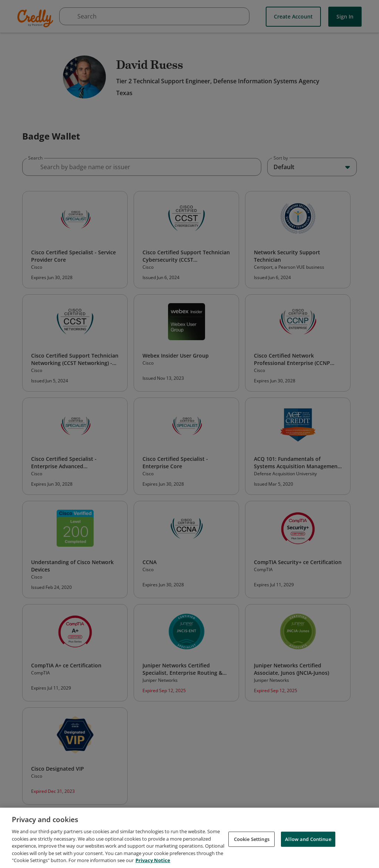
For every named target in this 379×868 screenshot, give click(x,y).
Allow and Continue (308, 840)
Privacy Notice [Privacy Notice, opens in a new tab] (153, 862)
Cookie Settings (252, 840)
